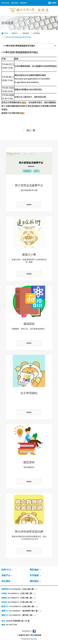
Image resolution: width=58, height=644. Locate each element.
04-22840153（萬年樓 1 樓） (22, 615)
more (29, 205)
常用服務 (34, 575)
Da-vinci (34, 639)
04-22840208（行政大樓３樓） (22, 589)
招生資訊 (6, 581)
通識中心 (15, 33)
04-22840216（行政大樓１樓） (21, 602)
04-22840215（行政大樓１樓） (21, 598)
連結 (24, 103)
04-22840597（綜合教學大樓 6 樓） (24, 611)
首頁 (6, 33)
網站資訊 (34, 581)
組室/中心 (6, 570)
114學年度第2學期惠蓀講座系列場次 (19, 46)
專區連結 (34, 570)
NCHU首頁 (5, 3)
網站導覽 (15, 3)
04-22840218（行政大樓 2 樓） (22, 606)
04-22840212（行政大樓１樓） (21, 593)
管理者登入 (27, 631)
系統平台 (6, 575)
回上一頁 (31, 130)
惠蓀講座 (26, 33)
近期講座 (36, 33)
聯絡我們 (24, 3)
